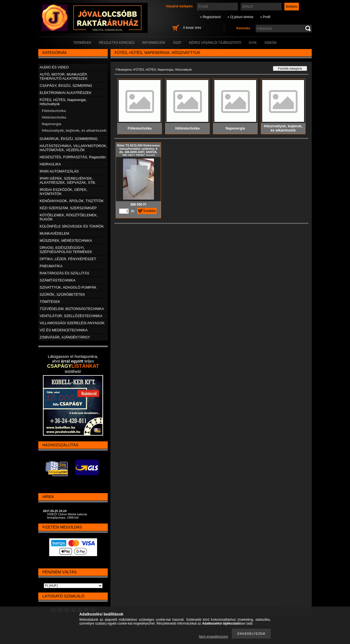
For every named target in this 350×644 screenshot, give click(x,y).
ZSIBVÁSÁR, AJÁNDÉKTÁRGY (65, 337)
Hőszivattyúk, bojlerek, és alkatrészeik (74, 130)
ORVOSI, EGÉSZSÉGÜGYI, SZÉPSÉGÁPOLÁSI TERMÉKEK (66, 250)
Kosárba (150, 211)
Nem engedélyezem (213, 637)
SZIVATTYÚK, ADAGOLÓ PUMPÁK (68, 287)
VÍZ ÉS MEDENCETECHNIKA (64, 330)
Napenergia (52, 124)
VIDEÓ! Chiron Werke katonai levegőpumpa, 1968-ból (67, 516)
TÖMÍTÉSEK (50, 302)
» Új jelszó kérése (240, 17)
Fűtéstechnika (54, 111)
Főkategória (124, 70)
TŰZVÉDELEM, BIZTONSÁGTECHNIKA (72, 309)
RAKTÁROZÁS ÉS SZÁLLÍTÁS (64, 273)
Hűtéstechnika (54, 117)
